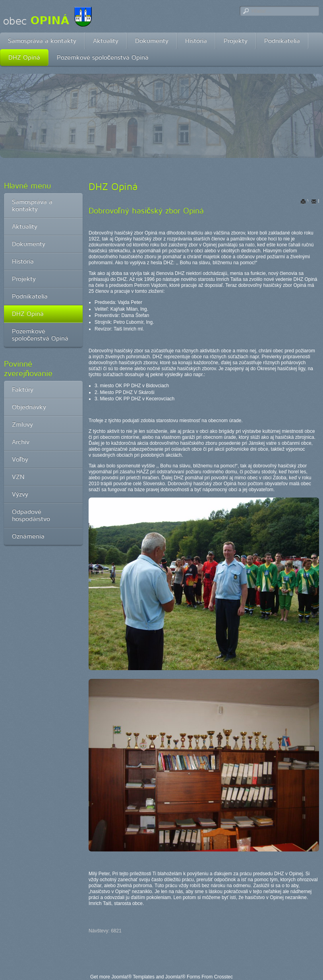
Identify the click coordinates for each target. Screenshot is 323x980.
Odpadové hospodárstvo (31, 515)
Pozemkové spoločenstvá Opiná (103, 57)
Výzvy (20, 494)
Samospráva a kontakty (42, 41)
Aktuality (106, 41)
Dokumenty (152, 41)
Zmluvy (22, 424)
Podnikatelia (282, 41)
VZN (18, 477)
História (196, 41)
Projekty (236, 41)
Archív (21, 442)
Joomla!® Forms (183, 977)
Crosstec (223, 977)
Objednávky (29, 407)
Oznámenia (28, 536)
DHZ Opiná (24, 57)
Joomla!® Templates (133, 977)
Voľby (20, 459)
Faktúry (23, 389)
